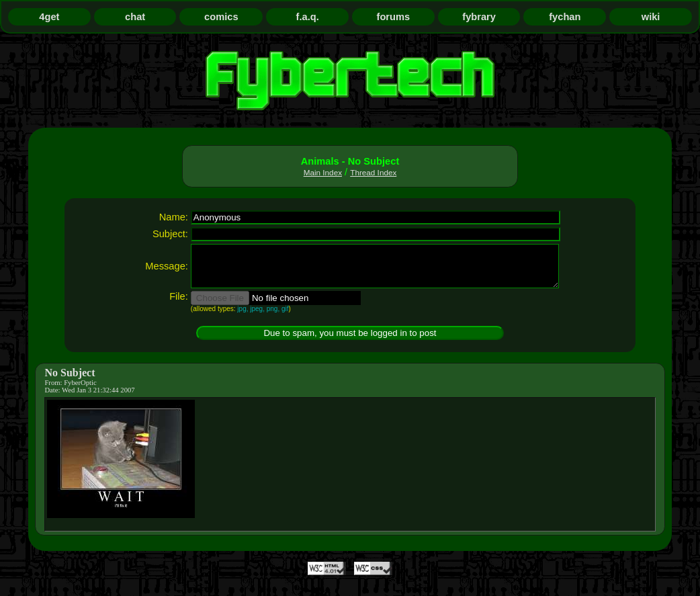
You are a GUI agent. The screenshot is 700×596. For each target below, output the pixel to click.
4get (49, 17)
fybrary (479, 17)
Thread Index (373, 172)
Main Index (323, 172)
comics (221, 17)
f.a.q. (308, 17)
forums (394, 17)
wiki (651, 17)
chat (135, 17)
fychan (565, 17)
